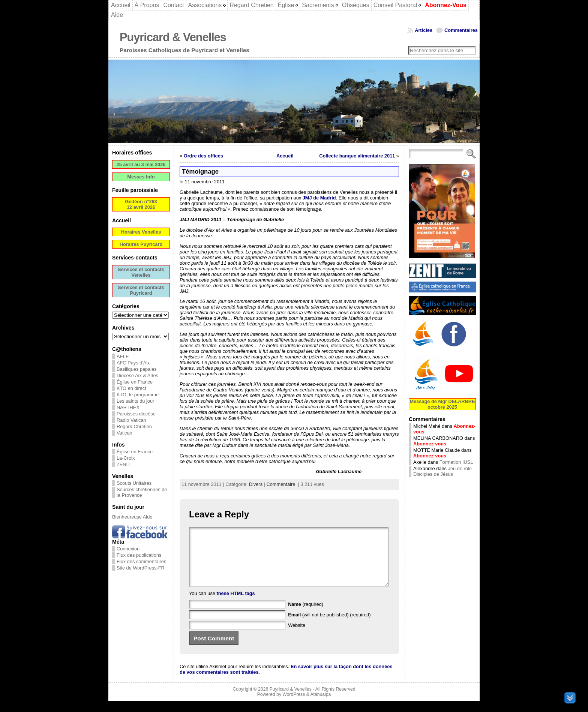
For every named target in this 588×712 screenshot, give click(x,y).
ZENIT (124, 464)
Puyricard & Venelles (173, 37)
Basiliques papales (137, 369)
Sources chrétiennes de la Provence (142, 492)
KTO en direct (131, 388)
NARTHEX (128, 407)
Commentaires (461, 30)
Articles (424, 30)
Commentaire (281, 484)
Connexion (128, 549)
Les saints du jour (135, 401)
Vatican (124, 433)
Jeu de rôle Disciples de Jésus (442, 471)
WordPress (294, 706)
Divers (256, 484)
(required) (306, 615)
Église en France (135, 382)
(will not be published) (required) (329, 626)
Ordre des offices (203, 156)
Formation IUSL (456, 462)
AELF (123, 356)
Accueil (285, 156)
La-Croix (126, 458)
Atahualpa (320, 706)
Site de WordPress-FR (141, 568)
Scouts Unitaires (134, 483)
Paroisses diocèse (136, 414)
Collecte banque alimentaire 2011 (357, 156)
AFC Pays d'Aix (133, 363)
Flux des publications (139, 555)
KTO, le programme (138, 395)
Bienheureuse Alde (132, 517)
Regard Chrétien (134, 426)
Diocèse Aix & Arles (137, 375)
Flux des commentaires (141, 561)
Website (297, 636)
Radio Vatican (131, 420)
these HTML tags (236, 605)
